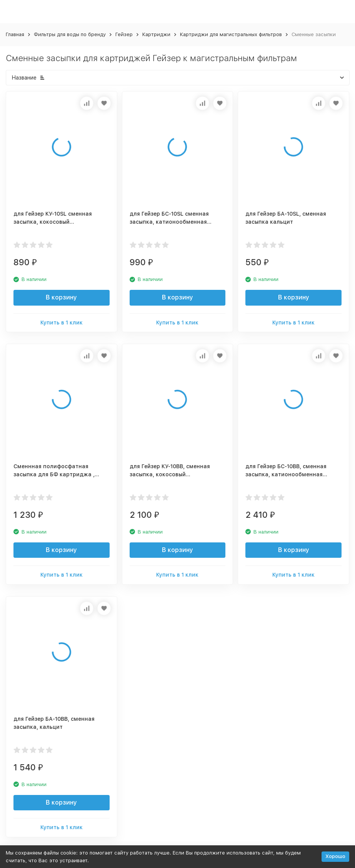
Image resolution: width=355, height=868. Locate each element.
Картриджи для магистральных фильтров (231, 34)
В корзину (61, 297)
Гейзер (124, 34)
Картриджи (156, 34)
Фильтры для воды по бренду (70, 34)
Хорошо (335, 856)
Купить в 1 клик (62, 323)
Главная (15, 34)
